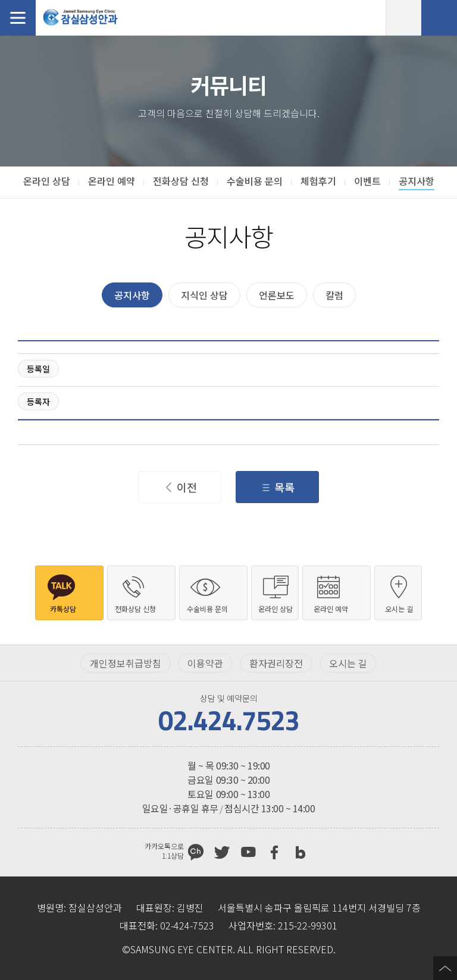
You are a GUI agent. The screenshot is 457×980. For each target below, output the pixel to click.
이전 (187, 487)
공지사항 (132, 295)
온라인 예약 (403, 18)
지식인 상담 (204, 295)
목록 (284, 487)
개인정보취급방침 (126, 663)
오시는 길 (348, 663)
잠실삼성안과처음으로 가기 (80, 18)
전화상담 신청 (439, 18)
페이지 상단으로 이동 (445, 968)
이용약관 (205, 663)
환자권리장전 (276, 663)
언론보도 (277, 295)
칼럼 (334, 295)
